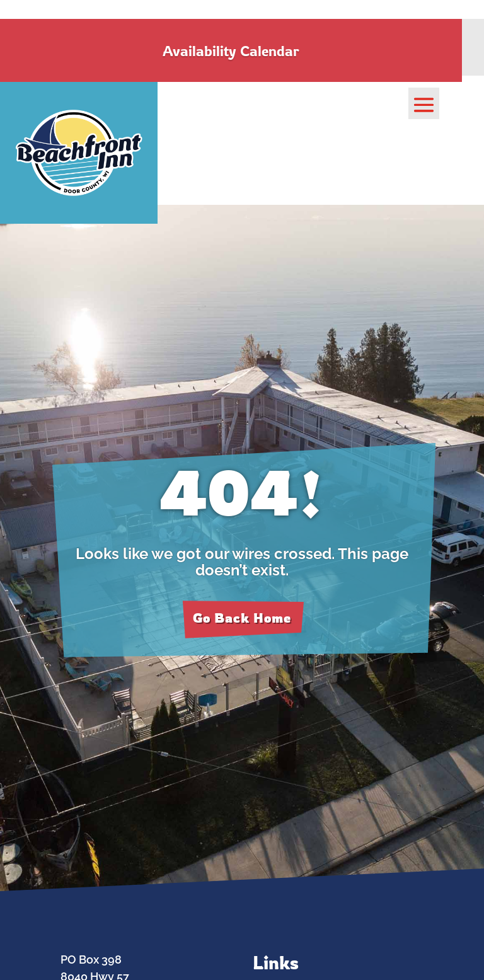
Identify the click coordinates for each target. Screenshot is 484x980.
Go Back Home (242, 618)
